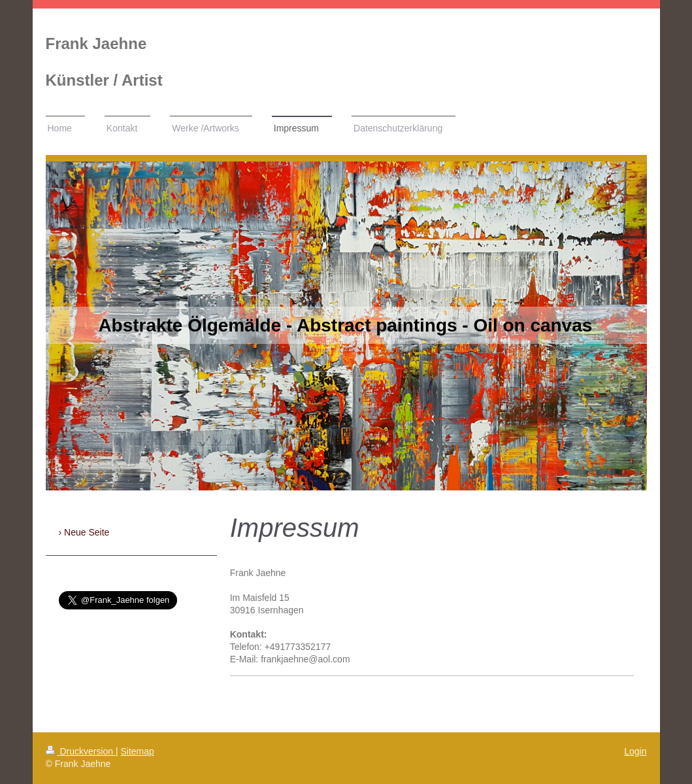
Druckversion (81, 751)
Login (635, 751)
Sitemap (138, 751)
